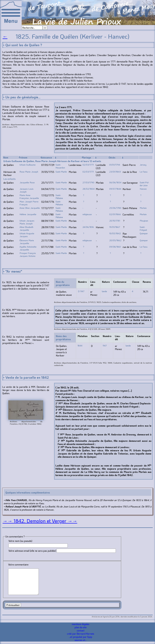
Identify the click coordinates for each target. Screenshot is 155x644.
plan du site (81, 627)
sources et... (81, 640)
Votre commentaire (18, 564)
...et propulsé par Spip (81, 637)
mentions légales (81, 624)
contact (81, 630)
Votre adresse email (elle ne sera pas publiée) (32, 551)
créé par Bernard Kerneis (81, 634)
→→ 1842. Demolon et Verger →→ (40, 521)
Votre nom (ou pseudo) (20, 541)
